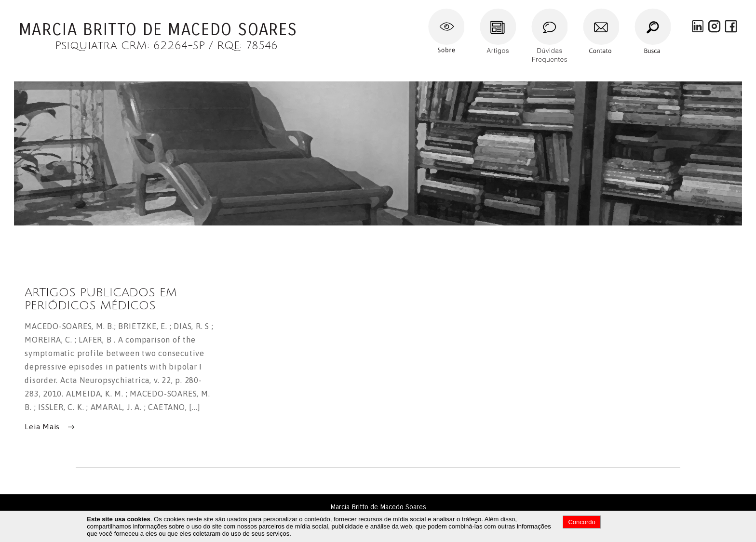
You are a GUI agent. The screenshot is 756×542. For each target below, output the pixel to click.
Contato (597, 12)
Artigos (492, 12)
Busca (644, 12)
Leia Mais (42, 426)
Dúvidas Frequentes (549, 12)
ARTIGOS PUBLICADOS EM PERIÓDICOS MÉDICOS (101, 299)
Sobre (438, 12)
